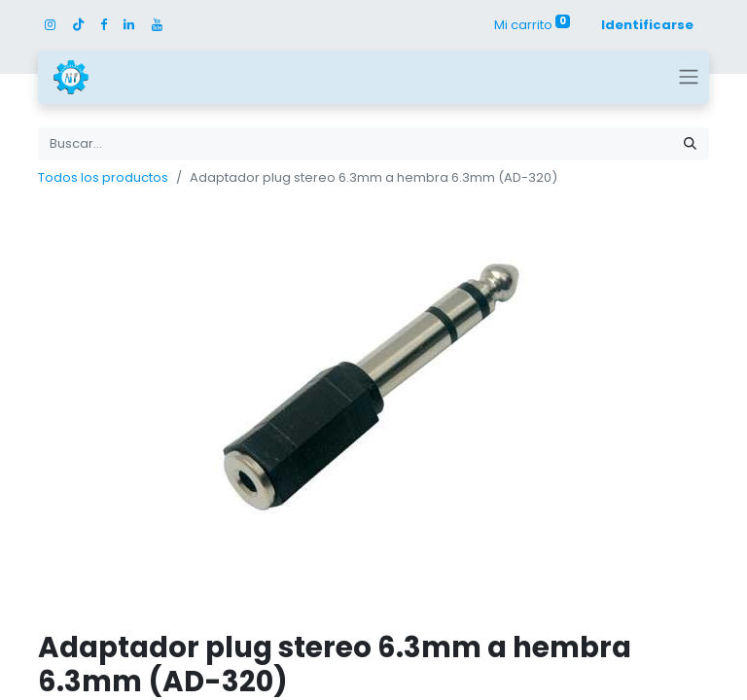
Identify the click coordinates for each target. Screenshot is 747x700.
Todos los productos (103, 177)
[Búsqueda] (690, 144)
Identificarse (647, 25)
